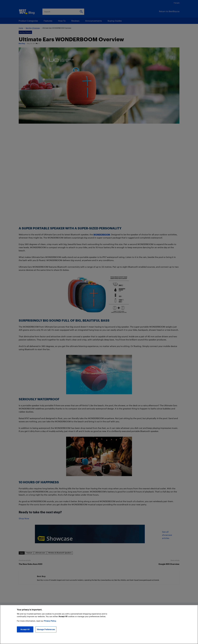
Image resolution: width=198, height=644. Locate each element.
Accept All (25, 629)
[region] (99, 624)
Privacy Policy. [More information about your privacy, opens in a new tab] (50, 621)
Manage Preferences (46, 629)
